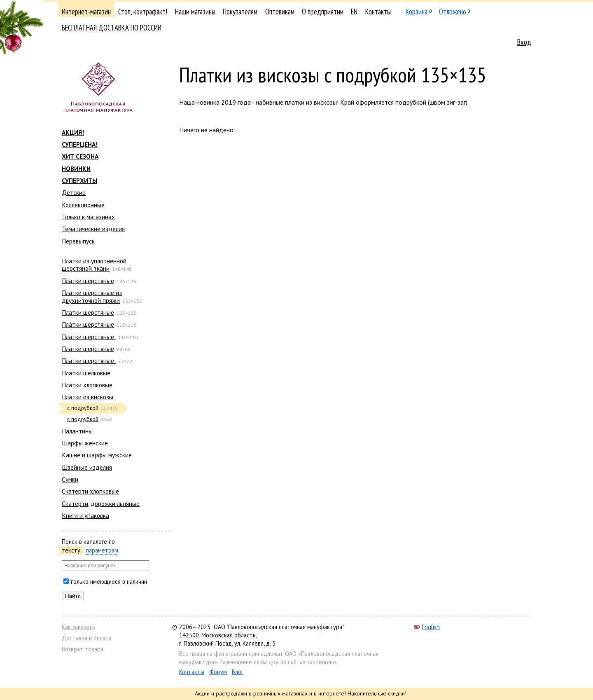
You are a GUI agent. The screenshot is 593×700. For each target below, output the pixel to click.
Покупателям (240, 12)
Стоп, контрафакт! (143, 12)
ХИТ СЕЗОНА (80, 156)
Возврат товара (83, 649)
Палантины (77, 431)
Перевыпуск (78, 241)
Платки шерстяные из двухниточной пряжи (92, 296)
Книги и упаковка (85, 515)
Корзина (417, 12)
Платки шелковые (86, 373)
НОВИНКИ (76, 169)
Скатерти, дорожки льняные (101, 503)
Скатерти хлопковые (90, 491)
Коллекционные (83, 205)
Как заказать (78, 627)
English (427, 627)
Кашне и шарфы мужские (97, 455)
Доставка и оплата (87, 638)
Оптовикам (280, 12)
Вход (524, 42)
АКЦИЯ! (73, 132)
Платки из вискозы (88, 397)
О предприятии (323, 12)
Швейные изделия (87, 467)
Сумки (70, 479)
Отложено (453, 12)
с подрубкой (83, 419)
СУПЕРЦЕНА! (80, 144)
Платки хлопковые (87, 385)
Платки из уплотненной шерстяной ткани (94, 265)
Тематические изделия (93, 229)
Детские (74, 192)
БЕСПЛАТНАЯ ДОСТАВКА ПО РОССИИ (112, 28)
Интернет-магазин (86, 12)
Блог (238, 672)
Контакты (378, 12)
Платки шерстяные (88, 281)
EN (354, 12)
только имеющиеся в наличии (109, 582)
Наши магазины (195, 12)
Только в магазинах (88, 217)
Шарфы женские (85, 443)
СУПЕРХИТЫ (79, 180)
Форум (218, 672)
